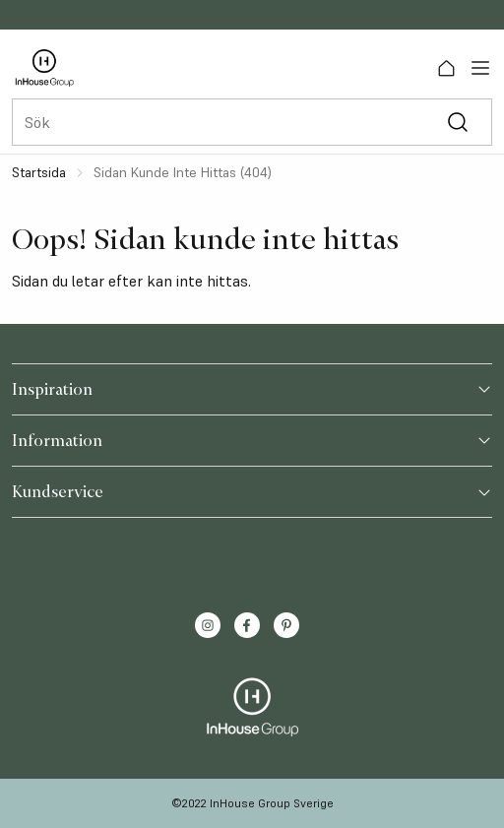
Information (252, 440)
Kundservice (252, 491)
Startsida (39, 172)
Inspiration (252, 389)
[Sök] (457, 123)
